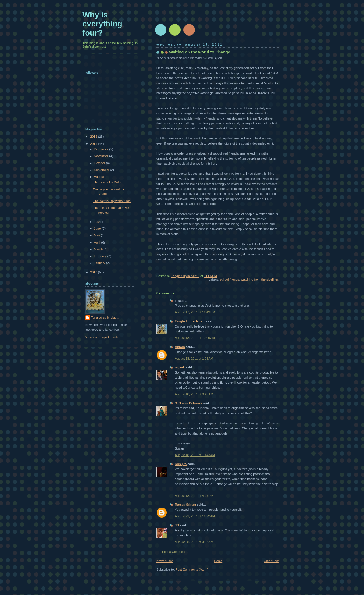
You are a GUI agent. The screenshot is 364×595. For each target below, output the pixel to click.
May (97, 235)
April (97, 242)
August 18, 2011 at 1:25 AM (194, 359)
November (102, 156)
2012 (94, 137)
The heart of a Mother (108, 182)
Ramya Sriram (185, 505)
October (100, 163)
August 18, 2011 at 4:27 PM (194, 496)
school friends (229, 279)
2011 (94, 144)
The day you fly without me (112, 201)
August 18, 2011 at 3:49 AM (194, 394)
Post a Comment (174, 552)
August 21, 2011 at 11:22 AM (195, 516)
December (102, 149)
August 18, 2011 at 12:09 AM (195, 338)
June (98, 228)
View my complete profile (103, 337)
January (100, 263)
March (99, 249)
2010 (94, 272)
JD (177, 525)
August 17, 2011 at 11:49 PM (195, 312)
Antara (180, 347)
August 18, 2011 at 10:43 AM (195, 455)
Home (218, 561)
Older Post (271, 561)
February (101, 256)
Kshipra (181, 464)
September (102, 170)
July (97, 222)
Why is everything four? (102, 24)
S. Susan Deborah (188, 403)
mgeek (180, 367)
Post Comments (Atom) (192, 569)
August (99, 177)
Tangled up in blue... (190, 321)
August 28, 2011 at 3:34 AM (194, 542)
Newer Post (165, 561)
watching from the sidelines (260, 279)
